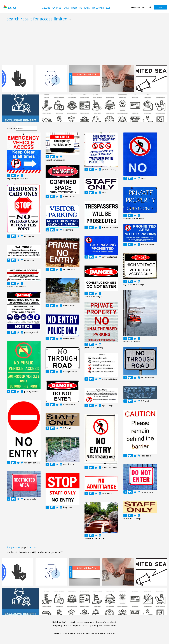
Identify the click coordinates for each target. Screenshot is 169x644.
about (113, 622)
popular (66, 8)
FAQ (81, 8)
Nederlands (110, 625)
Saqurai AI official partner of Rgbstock (101, 633)
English (57, 625)
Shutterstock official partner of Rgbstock (70, 633)
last (36, 547)
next (31, 547)
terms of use (102, 622)
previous (15, 547)
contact (87, 8)
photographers (98, 8)
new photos (57, 8)
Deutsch (67, 625)
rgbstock (9, 7)
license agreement (86, 622)
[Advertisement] (84, 43)
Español (77, 625)
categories (46, 8)
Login (108, 8)
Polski (86, 625)
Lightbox (56, 622)
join (160, 7)
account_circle (22, 176)
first (9, 547)
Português (97, 625)
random (74, 8)
